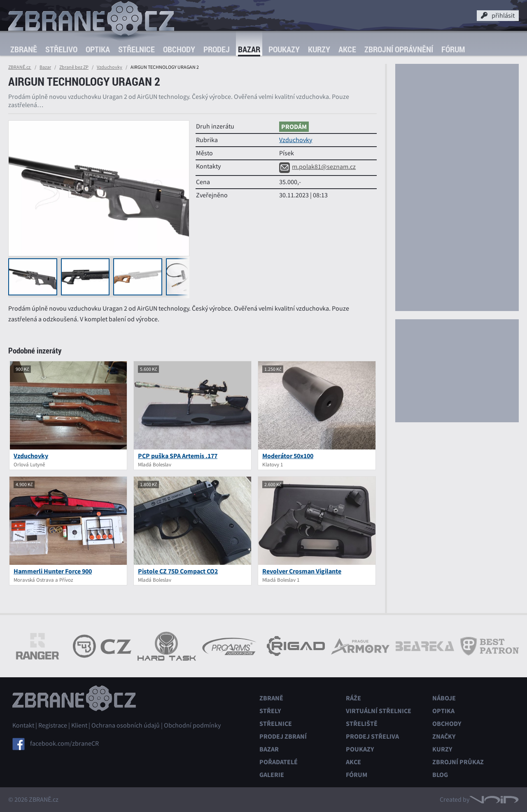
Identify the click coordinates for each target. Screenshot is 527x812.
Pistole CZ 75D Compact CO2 (178, 571)
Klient (79, 725)
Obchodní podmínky (192, 725)
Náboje (444, 698)
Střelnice (136, 49)
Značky (444, 736)
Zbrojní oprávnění (399, 49)
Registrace (53, 725)
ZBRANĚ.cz (20, 67)
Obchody (179, 49)
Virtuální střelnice (379, 711)
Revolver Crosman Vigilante (302, 571)
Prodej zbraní (283, 736)
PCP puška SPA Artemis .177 (178, 456)
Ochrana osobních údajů (126, 725)
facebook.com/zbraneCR (64, 744)
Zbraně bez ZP (74, 67)
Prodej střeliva (372, 736)
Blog (440, 775)
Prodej (217, 49)
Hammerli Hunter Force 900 (53, 571)
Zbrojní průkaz (458, 762)
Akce (347, 49)
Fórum (453, 49)
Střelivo (61, 49)
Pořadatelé (279, 762)
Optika (98, 49)
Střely (270, 711)
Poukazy (284, 49)
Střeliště (362, 724)
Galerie (272, 775)
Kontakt (23, 725)
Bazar (249, 49)
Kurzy (319, 49)
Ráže (353, 698)
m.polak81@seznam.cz (317, 167)
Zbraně (24, 49)
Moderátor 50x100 (288, 456)
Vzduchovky (110, 67)
